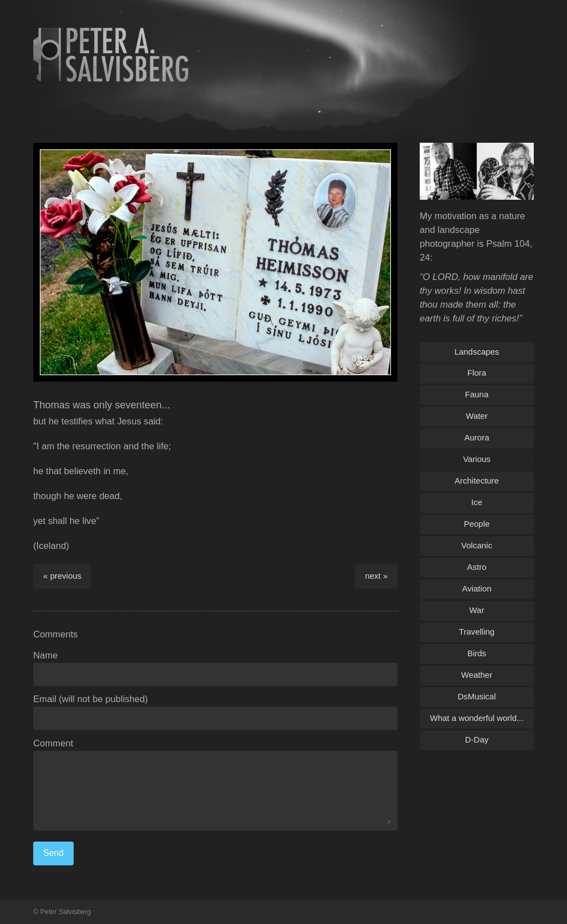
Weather (477, 675)
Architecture (477, 481)
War (477, 610)
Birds (477, 653)
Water (476, 416)
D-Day (477, 739)
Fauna (477, 394)
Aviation (477, 588)
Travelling (477, 632)
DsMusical (476, 696)
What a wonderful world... (477, 718)
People (477, 524)
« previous (62, 576)
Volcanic (477, 545)
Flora (477, 373)
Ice (477, 502)
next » (376, 576)
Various (477, 459)
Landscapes (477, 352)
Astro (477, 567)
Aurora (477, 437)
